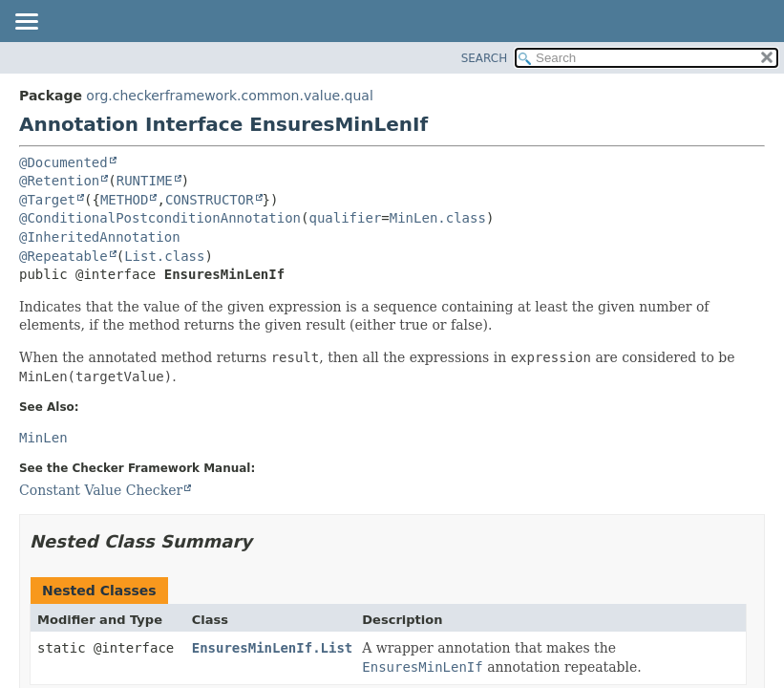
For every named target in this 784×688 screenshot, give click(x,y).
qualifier (345, 218)
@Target (47, 200)
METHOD (125, 200)
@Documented (64, 162)
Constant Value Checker (101, 490)
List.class (164, 256)
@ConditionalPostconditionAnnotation (160, 218)
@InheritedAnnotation (100, 237)
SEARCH (485, 58)
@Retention (59, 181)
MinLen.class (438, 218)
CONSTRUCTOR (210, 200)
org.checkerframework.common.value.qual (229, 96)
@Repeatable (64, 256)
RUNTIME (145, 181)
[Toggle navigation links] (26, 23)
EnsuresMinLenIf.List (273, 648)
